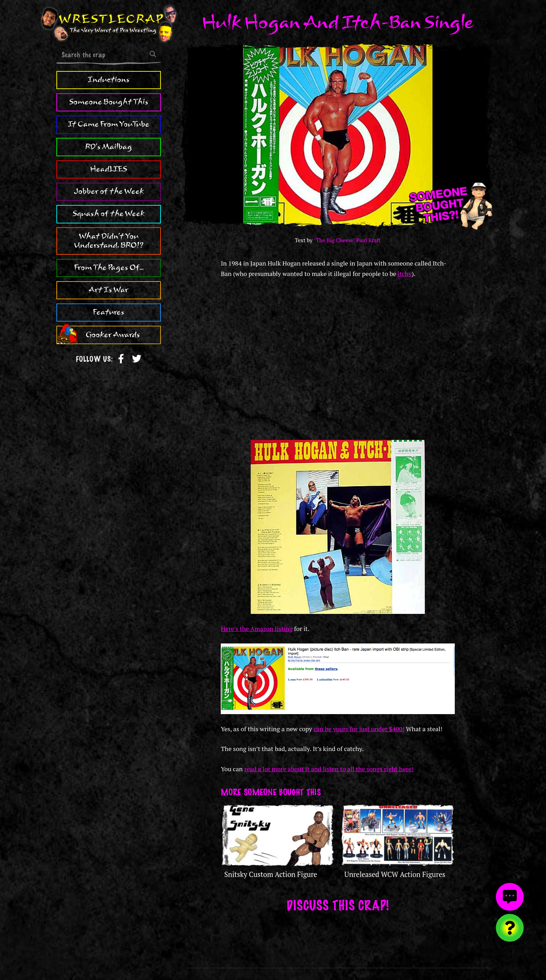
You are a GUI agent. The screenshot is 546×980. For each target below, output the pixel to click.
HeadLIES (109, 169)
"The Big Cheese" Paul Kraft (347, 240)
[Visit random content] (510, 928)
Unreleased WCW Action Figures (395, 874)
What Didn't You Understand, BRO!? (109, 241)
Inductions (109, 80)
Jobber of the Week (109, 191)
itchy (405, 274)
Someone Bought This (109, 102)
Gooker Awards (113, 335)
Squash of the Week (109, 214)
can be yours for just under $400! (359, 729)
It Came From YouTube (109, 124)
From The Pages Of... (109, 268)
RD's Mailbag (109, 147)
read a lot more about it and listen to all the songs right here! (329, 769)
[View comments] (510, 897)
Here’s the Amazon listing (257, 629)
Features (109, 312)
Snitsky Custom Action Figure (271, 874)
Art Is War (109, 290)
